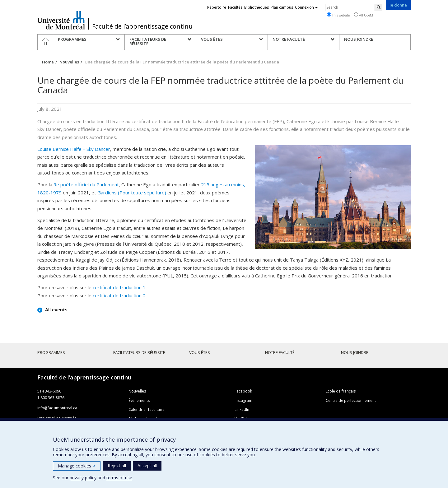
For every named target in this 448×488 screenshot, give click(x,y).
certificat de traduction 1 (119, 287)
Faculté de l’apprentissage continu (142, 26)
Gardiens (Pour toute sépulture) (132, 193)
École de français (341, 391)
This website (338, 15)
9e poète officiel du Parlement (86, 184)
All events (56, 309)
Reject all (117, 465)
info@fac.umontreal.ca (57, 408)
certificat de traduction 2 (119, 295)
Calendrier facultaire (147, 409)
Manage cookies (77, 466)
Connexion (306, 7)
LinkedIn (242, 409)
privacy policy (83, 478)
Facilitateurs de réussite (139, 352)
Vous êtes (200, 352)
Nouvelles (69, 62)
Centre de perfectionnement (351, 400)
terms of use (119, 478)
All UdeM (364, 15)
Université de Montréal (61, 20)
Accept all (147, 465)
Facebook (243, 391)
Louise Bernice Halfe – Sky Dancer (74, 149)
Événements (139, 400)
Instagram (243, 400)
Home (48, 62)
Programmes (51, 352)
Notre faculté (280, 352)
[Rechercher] (379, 7)
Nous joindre (355, 352)
